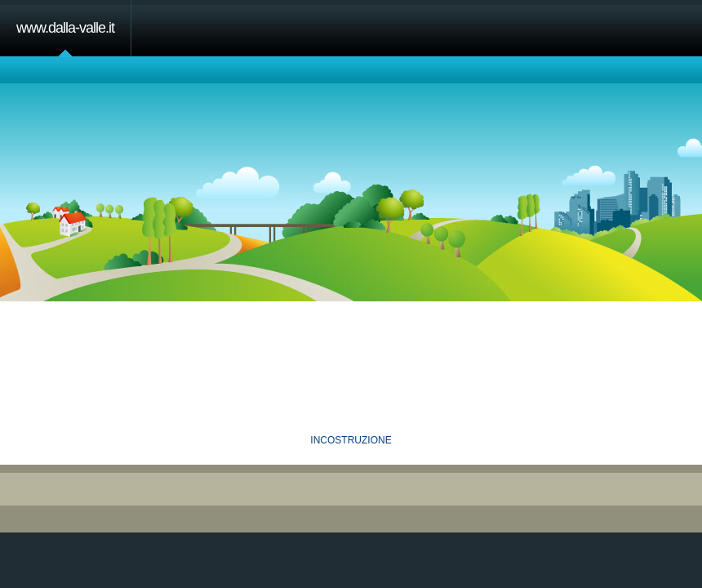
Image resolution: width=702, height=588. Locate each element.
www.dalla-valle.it (65, 28)
